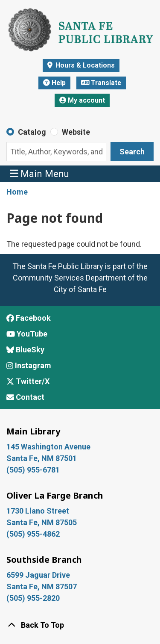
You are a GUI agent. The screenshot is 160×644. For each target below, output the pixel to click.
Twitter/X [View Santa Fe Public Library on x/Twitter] (28, 381)
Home (17, 192)
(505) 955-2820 (33, 598)
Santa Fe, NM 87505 (42, 522)
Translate (101, 83)
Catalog (32, 132)
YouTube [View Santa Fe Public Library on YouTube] (27, 334)
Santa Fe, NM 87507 (42, 586)
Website (76, 132)
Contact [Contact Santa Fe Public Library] (25, 397)
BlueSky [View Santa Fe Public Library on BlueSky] (25, 350)
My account (82, 100)
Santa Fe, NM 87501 (42, 458)
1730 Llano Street (38, 511)
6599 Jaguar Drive (38, 575)
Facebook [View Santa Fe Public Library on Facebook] (29, 318)
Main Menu (40, 173)
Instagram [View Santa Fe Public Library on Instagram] (29, 365)
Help (54, 83)
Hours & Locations (84, 65)
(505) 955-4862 (33, 534)
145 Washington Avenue (48, 447)
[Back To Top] (80, 625)
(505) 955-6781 (34, 470)
